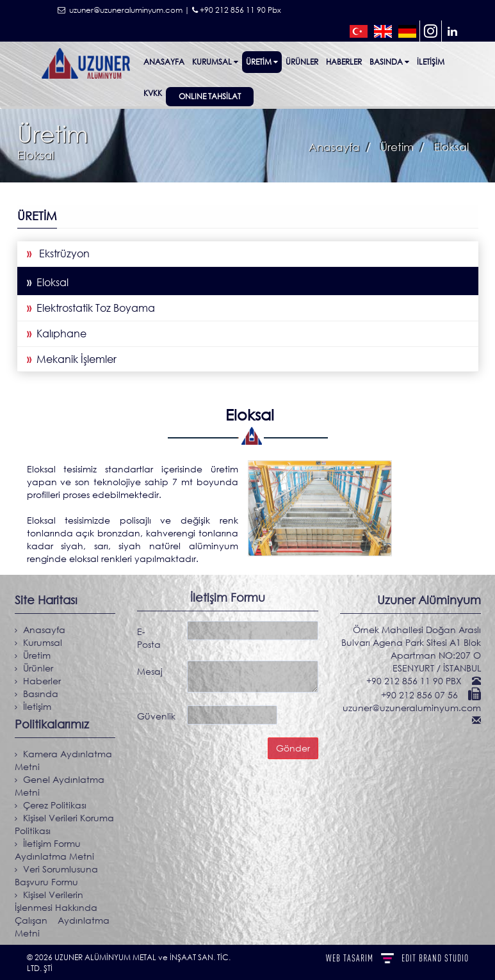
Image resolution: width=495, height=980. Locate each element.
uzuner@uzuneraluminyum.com (415, 708)
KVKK (153, 93)
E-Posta (149, 635)
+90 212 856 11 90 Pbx (237, 10)
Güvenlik (156, 713)
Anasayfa (164, 62)
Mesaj (150, 668)
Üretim (262, 62)
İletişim (431, 62)
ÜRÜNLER (302, 62)
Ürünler (33, 668)
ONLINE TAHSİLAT (210, 96)
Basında (389, 62)
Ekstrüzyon (58, 253)
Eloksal (47, 282)
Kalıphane (56, 333)
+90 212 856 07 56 (424, 695)
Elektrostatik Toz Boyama (90, 308)
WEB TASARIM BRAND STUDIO (397, 958)
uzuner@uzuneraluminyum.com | (124, 10)
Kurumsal (215, 62)
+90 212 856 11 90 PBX (418, 681)
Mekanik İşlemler (71, 359)
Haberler (344, 62)
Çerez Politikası (50, 805)
